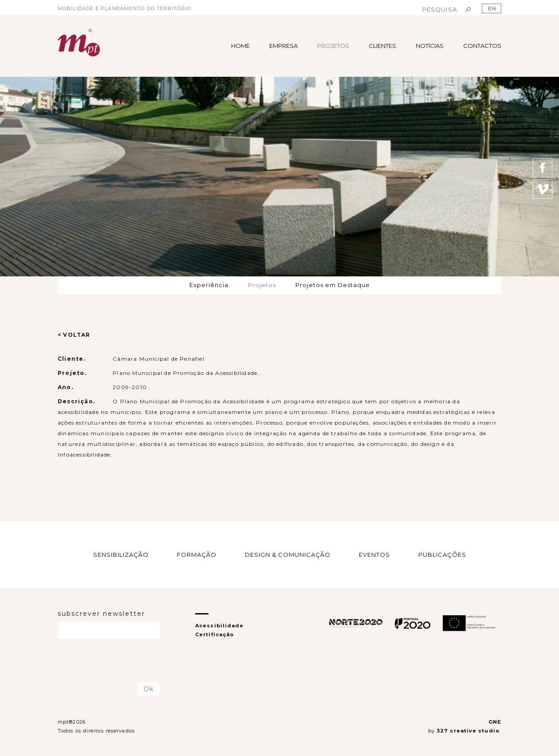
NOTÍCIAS (430, 46)
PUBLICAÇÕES (442, 555)
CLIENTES (382, 46)
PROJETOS (333, 46)
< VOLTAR (74, 335)
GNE (495, 722)
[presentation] (110, 661)
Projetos (262, 285)
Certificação (215, 634)
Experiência (209, 285)
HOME (240, 46)
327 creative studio (469, 731)
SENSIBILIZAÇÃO (121, 555)
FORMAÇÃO (197, 555)
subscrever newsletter (101, 614)
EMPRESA (283, 46)
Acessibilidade (219, 626)
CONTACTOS (482, 46)
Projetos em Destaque (333, 285)
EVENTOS (374, 555)
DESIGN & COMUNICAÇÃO (288, 555)
